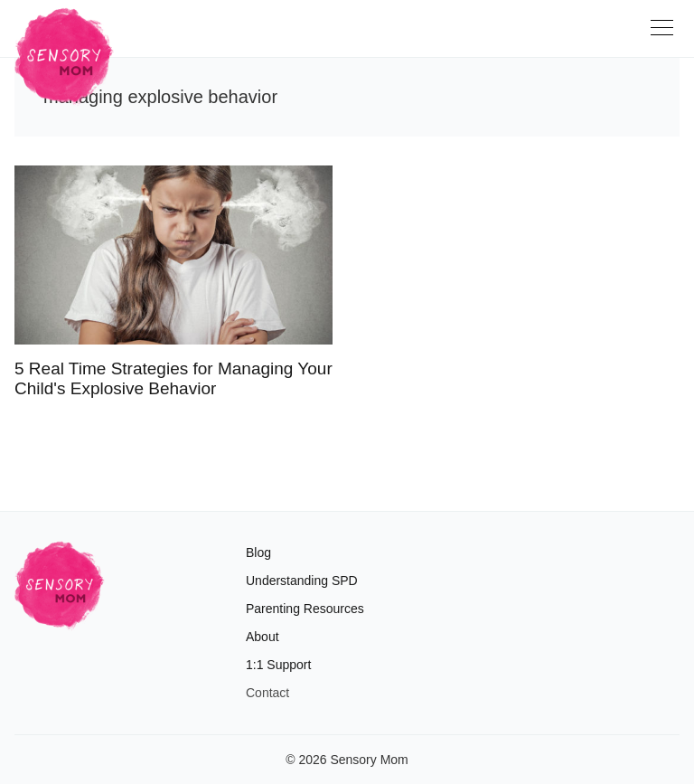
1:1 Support (278, 665)
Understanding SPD (302, 581)
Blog (258, 553)
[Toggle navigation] (665, 34)
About (263, 637)
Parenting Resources (305, 609)
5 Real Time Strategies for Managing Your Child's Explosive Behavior (173, 378)
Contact (267, 693)
